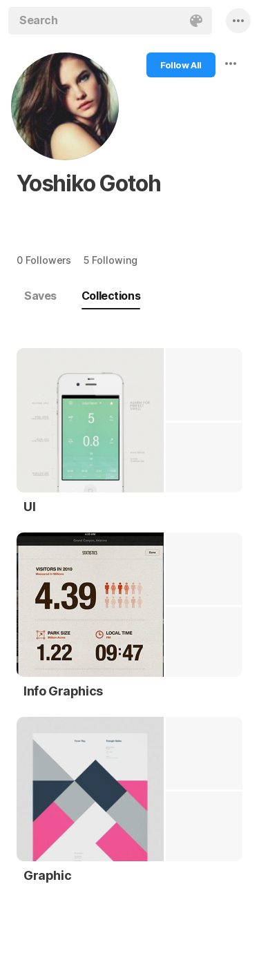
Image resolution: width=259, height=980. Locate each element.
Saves (40, 296)
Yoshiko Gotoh (88, 183)
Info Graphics (63, 691)
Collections (111, 296)
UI (29, 507)
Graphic (47, 875)
